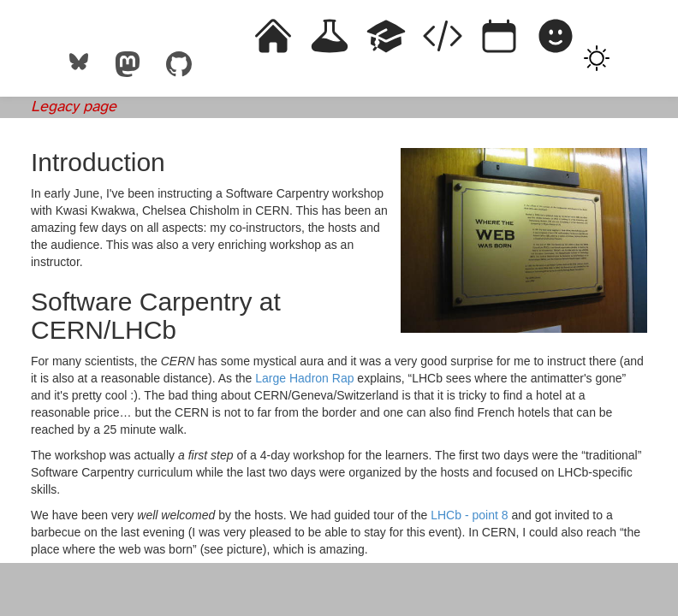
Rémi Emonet (76, 30)
